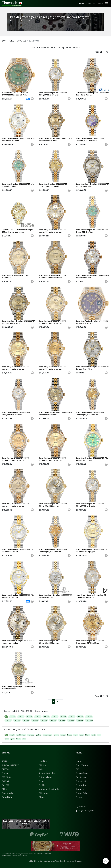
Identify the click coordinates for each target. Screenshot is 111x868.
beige (63, 735)
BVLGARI (6, 781)
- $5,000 (46, 717)
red (99, 735)
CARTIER (5, 785)
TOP (4, 41)
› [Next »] (61, 702)
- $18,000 (71, 720)
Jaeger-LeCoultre (47, 773)
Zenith (42, 785)
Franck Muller (8, 793)
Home (79, 761)
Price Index (81, 785)
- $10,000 (89, 717)
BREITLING (6, 777)
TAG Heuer (44, 793)
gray (7, 739)
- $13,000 (26, 720)
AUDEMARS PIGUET (10, 765)
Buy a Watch (82, 765)
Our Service (81, 777)
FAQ (78, 769)
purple (12, 735)
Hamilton (43, 761)
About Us (80, 789)
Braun (69, 735)
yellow (39, 735)
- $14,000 (35, 720)
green (56, 735)
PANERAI (43, 765)
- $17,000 (62, 720)
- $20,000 (89, 720)
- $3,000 (29, 717)
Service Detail (82, 773)
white (94, 735)
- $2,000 (21, 717)
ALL (6, 717)
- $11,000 (8, 720)
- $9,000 (80, 717)
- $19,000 (80, 720)
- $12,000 (17, 720)
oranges (31, 735)
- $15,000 (44, 720)
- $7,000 (63, 717)
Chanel (42, 797)
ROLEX (5, 761)
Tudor (42, 781)
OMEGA (5, 769)
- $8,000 (72, 717)
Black (87, 735)
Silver (18, 739)
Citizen (5, 789)
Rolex (11, 41)
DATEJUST (22, 41)
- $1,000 (13, 717)
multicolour (21, 735)
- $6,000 (55, 717)
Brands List (81, 781)
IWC (41, 769)
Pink (24, 739)
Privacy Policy (82, 793)
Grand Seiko (7, 797)
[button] (32, 99)
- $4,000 (38, 717)
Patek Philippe (45, 777)
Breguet (5, 773)
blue (81, 735)
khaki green (47, 735)
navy (76, 735)
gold (12, 739)
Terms (79, 797)
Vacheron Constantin (49, 789)
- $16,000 (53, 720)
